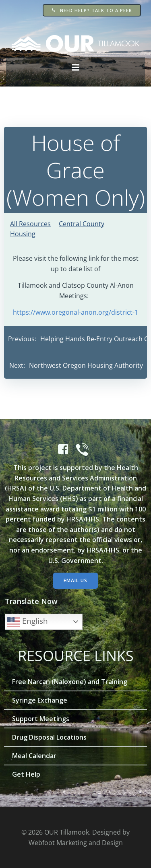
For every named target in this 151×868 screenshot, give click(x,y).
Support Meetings (41, 719)
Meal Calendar (34, 756)
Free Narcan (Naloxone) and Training (70, 682)
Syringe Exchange (40, 700)
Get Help (26, 774)
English (28, 622)
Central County (82, 224)
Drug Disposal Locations (49, 737)
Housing (23, 234)
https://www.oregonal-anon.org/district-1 (75, 312)
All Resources (30, 224)
